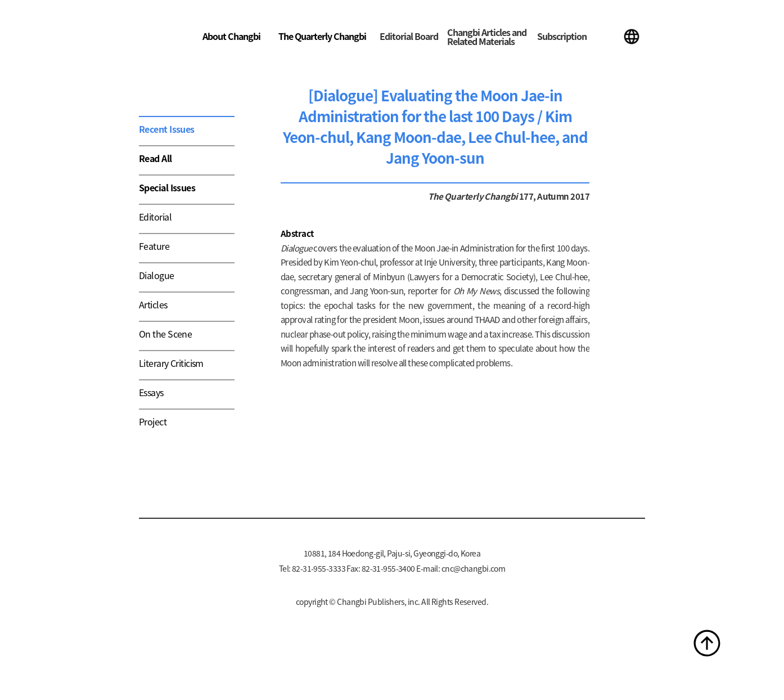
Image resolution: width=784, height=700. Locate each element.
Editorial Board (409, 36)
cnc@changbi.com (474, 568)
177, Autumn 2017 (554, 196)
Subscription (562, 36)
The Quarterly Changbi (322, 36)
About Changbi (231, 36)
